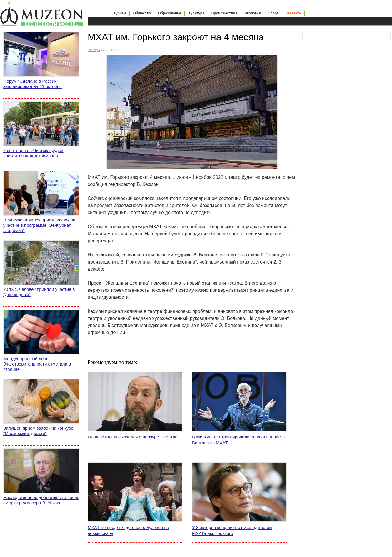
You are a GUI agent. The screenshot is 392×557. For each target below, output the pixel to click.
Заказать (293, 13)
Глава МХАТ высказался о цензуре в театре (133, 437)
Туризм (120, 13)
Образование (170, 13)
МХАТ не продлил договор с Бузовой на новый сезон (128, 530)
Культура (196, 13)
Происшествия (224, 13)
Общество (142, 13)
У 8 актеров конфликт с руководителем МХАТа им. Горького (232, 530)
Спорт (273, 13)
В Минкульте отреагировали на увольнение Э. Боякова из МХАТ (239, 440)
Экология (253, 13)
